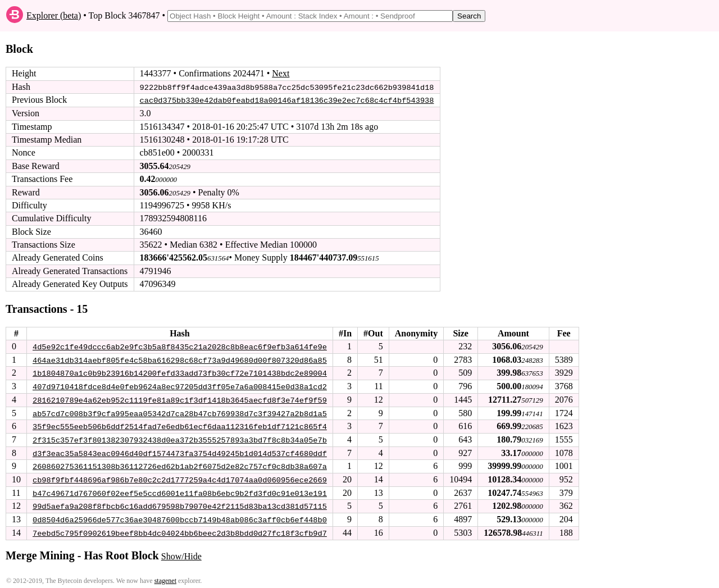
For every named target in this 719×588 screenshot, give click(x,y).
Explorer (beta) (54, 15)
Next (281, 73)
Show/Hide (181, 553)
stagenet (165, 577)
